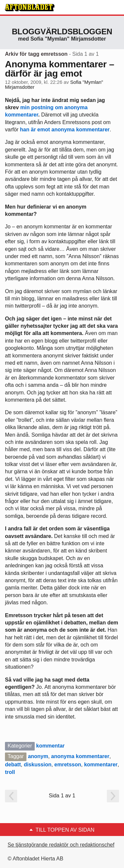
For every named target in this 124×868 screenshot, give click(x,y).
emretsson (68, 765)
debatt (13, 765)
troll (10, 772)
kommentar (50, 746)
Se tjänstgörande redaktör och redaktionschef (61, 845)
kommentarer (101, 765)
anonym (38, 756)
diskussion (38, 765)
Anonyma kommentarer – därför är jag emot (60, 69)
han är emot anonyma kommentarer (65, 130)
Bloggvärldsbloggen (62, 32)
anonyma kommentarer (80, 756)
